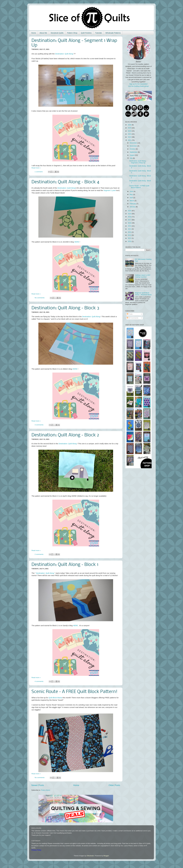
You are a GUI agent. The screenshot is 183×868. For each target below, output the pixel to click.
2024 (130, 131)
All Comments (133, 318)
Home (34, 33)
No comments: (40, 298)
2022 (130, 137)
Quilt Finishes (86, 33)
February (133, 204)
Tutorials (98, 33)
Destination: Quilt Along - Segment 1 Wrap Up (138, 162)
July (131, 158)
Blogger (106, 856)
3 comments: (39, 425)
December (134, 143)
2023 (130, 134)
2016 (130, 223)
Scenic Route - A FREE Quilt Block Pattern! (74, 692)
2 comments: (39, 554)
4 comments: (39, 681)
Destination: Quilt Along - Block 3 (65, 308)
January (133, 207)
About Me (43, 33)
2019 (130, 214)
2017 (130, 220)
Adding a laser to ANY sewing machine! (143, 276)
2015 (130, 226)
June (132, 191)
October (133, 149)
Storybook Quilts (57, 33)
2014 (130, 229)
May (131, 194)
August (132, 155)
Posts (130, 314)
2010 (130, 241)
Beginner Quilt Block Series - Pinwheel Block (143, 294)
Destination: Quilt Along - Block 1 (65, 565)
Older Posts (114, 785)
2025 (130, 128)
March (132, 201)
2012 (130, 235)
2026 (130, 125)
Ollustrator (90, 856)
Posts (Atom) (46, 790)
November (134, 146)
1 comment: (39, 172)
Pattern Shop (72, 33)
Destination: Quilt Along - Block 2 (65, 435)
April (131, 198)
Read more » (36, 168)
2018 (130, 217)
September (134, 152)
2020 (130, 211)
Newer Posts (38, 785)
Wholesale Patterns (113, 33)
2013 (130, 232)
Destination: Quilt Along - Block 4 (65, 182)
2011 (130, 238)
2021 (130, 140)
